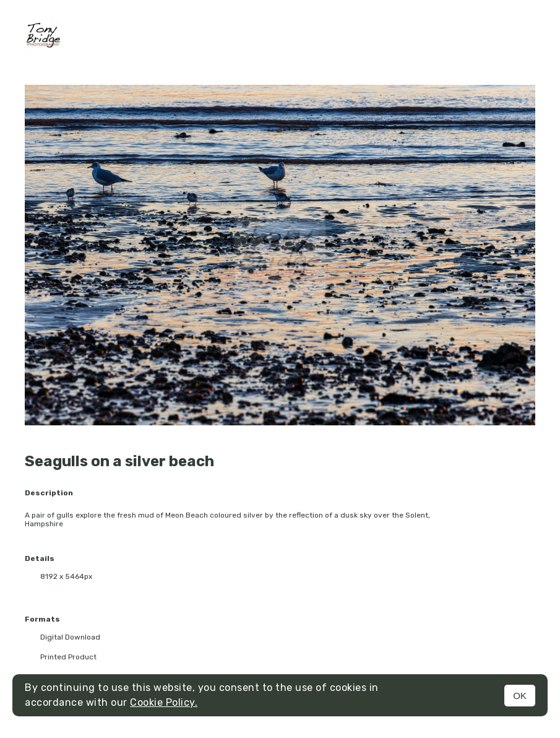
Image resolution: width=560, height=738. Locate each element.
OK (520, 696)
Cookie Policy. (164, 702)
